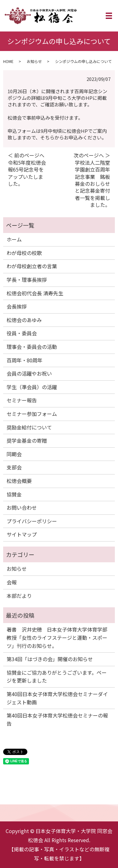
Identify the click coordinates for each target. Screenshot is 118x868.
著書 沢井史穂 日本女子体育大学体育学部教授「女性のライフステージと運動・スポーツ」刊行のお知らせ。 (57, 637)
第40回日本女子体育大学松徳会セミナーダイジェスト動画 (57, 698)
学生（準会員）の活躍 (32, 387)
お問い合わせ (22, 508)
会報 (12, 582)
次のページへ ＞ (92, 155)
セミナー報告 (22, 400)
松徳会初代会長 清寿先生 (35, 293)
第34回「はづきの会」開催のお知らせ (50, 659)
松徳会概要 (19, 481)
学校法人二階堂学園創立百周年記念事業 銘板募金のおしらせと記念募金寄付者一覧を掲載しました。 (93, 184)
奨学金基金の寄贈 (27, 440)
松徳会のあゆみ (24, 320)
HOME (8, 61)
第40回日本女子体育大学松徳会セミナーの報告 (57, 719)
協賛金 (14, 494)
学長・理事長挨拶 (27, 280)
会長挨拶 (17, 306)
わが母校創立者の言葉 (32, 266)
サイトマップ (22, 534)
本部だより (19, 596)
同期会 (14, 454)
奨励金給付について (29, 427)
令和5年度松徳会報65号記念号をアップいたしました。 (27, 173)
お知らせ (34, 61)
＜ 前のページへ (26, 155)
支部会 (14, 467)
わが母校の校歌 (24, 253)
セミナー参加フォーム (32, 414)
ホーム (14, 239)
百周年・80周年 (25, 360)
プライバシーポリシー (32, 521)
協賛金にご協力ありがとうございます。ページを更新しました (57, 677)
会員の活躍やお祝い (29, 373)
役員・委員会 (22, 333)
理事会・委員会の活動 (32, 347)
